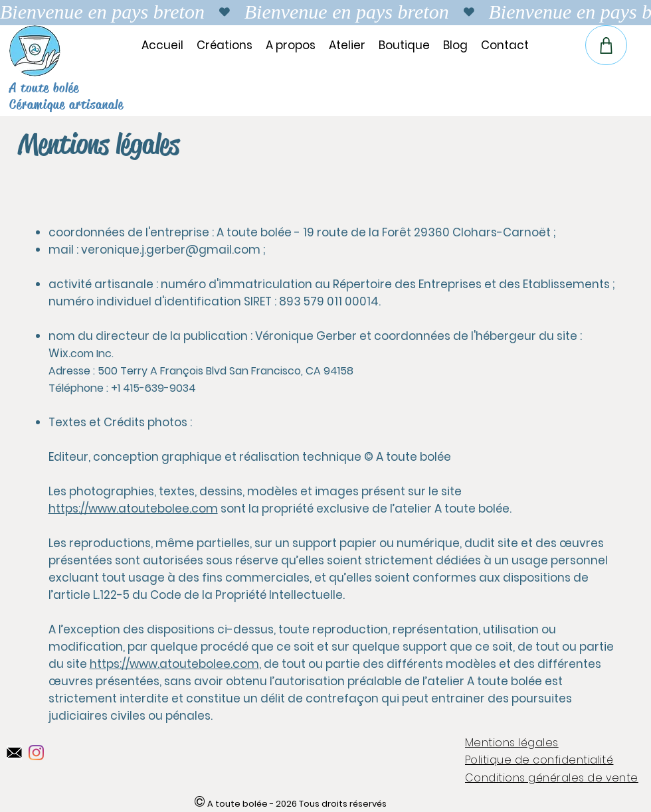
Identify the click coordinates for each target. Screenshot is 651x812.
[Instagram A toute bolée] (14, 753)
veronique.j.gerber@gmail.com (171, 250)
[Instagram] (36, 753)
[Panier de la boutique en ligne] (606, 45)
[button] (291, 45)
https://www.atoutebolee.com (133, 509)
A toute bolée (44, 88)
